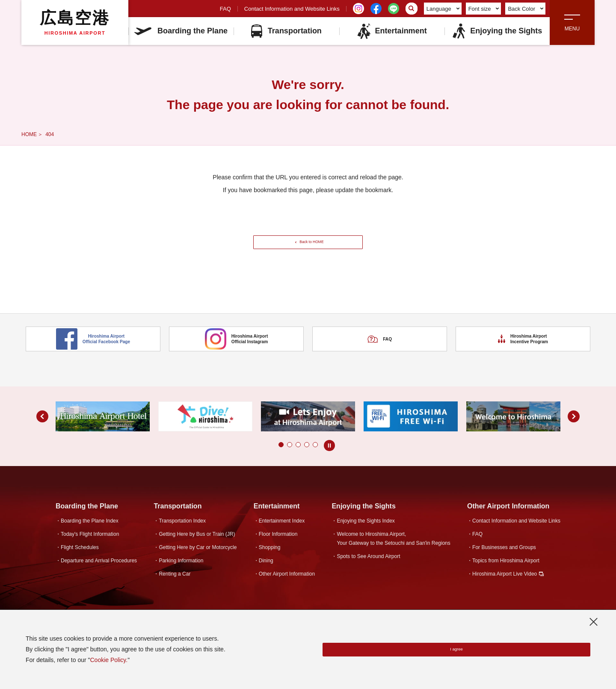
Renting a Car (175, 586)
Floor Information (278, 546)
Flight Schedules (80, 559)
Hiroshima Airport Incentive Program (523, 362)
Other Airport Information (287, 586)
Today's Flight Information (90, 546)
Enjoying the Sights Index (366, 533)
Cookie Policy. (109, 660)
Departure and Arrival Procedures (99, 573)
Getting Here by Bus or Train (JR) (197, 546)
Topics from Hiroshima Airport (506, 573)
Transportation (286, 31)
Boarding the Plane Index (90, 533)
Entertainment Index (282, 533)
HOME (29, 134)
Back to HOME (311, 248)
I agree (456, 650)
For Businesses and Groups (504, 559)
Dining (266, 573)
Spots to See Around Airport (368, 568)
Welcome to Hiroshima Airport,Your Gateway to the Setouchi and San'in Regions (393, 551)
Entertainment (392, 31)
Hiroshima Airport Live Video (505, 586)
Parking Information (181, 573)
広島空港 (75, 22)
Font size (484, 9)
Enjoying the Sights (497, 31)
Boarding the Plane (181, 31)
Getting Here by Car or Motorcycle (198, 559)
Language (443, 9)
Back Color (526, 9)
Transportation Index (182, 533)
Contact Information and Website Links (292, 9)
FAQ (225, 9)
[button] (281, 457)
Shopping (270, 559)
